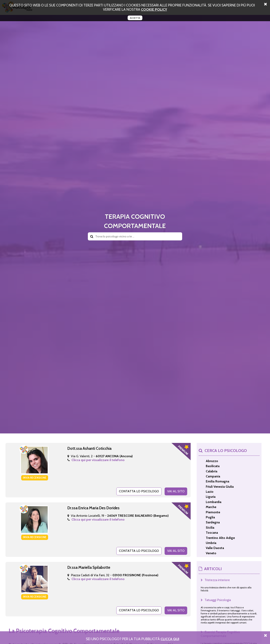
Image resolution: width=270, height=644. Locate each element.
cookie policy (154, 9)
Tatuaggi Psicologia (218, 600)
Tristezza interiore (217, 580)
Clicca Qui (170, 639)
